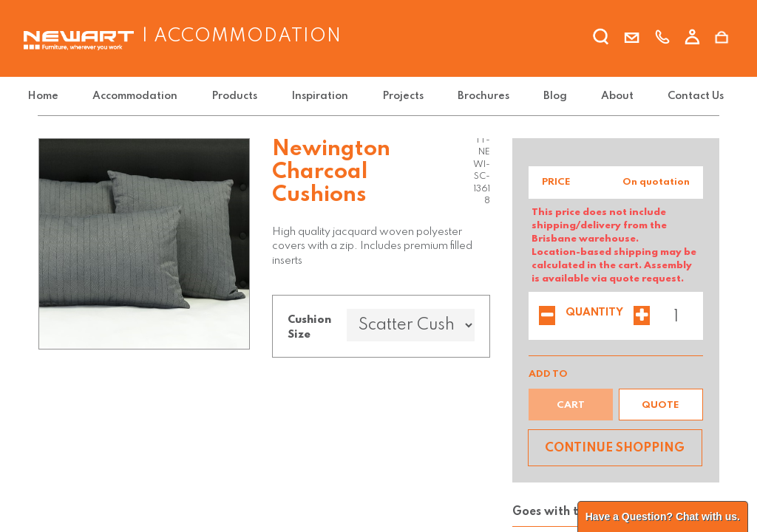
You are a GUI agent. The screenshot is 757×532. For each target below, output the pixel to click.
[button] (661, 405)
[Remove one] (547, 317)
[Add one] (642, 317)
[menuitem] (56, 96)
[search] (602, 39)
